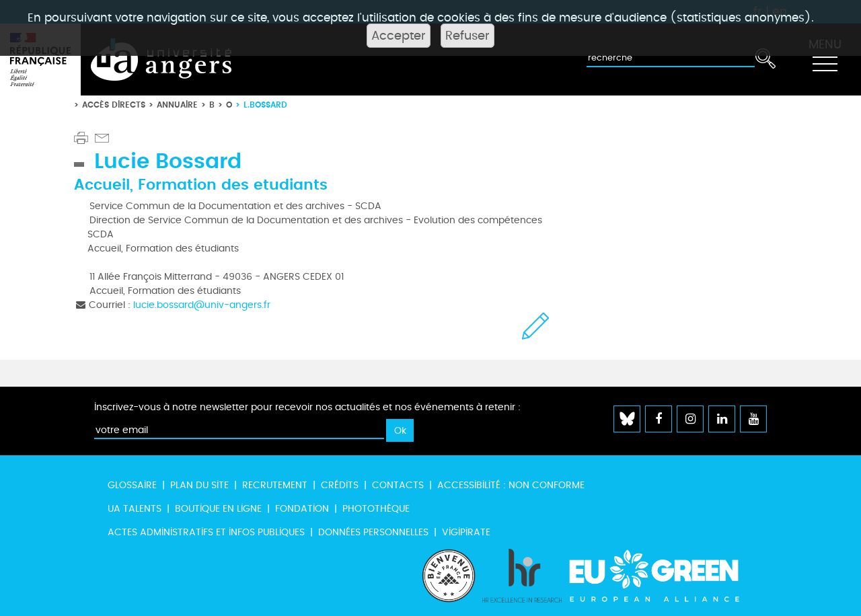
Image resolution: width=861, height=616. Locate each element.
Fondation (302, 509)
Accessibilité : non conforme (511, 485)
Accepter (399, 36)
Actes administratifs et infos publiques (206, 532)
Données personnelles (373, 532)
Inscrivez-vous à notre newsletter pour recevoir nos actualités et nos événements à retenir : (307, 407)
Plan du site (199, 485)
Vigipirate (466, 532)
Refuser (467, 36)
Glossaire (132, 485)
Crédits (340, 485)
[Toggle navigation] (825, 60)
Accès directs (114, 105)
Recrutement (275, 485)
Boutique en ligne (218, 509)
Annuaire (177, 105)
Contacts (398, 485)
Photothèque (376, 509)
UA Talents (135, 509)
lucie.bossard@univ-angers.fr (202, 305)
